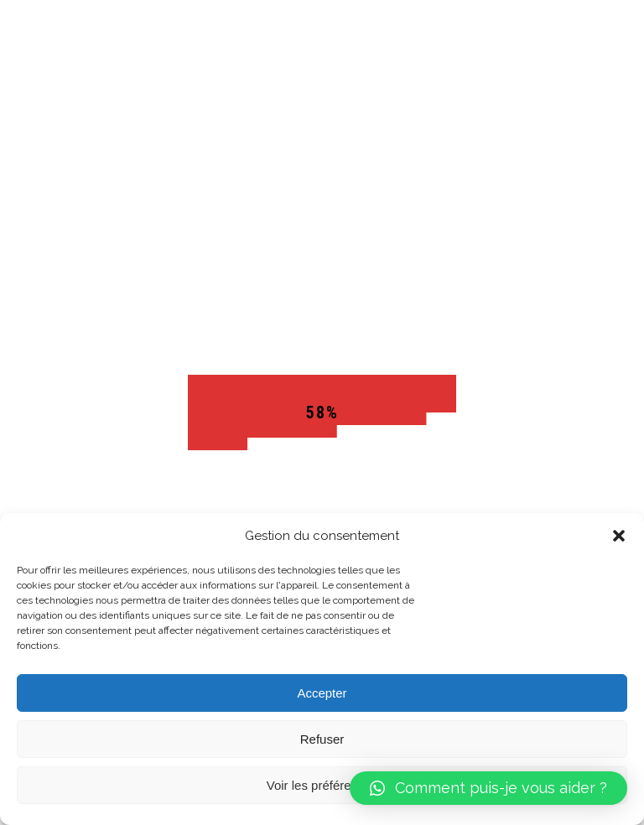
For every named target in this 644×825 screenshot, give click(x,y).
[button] (619, 536)
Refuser (322, 739)
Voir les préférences (322, 785)
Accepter (322, 693)
